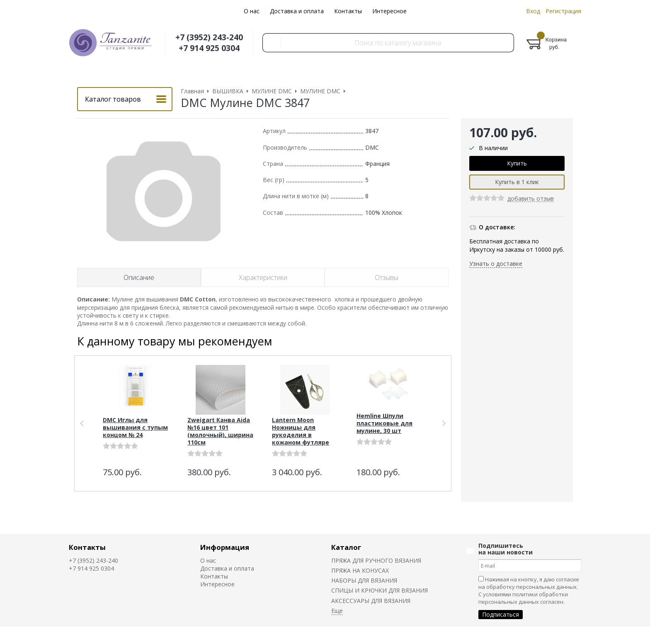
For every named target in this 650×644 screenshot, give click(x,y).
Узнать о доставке (496, 264)
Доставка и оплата (297, 11)
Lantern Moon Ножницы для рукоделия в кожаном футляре (301, 431)
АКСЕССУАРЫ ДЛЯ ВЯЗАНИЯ (371, 601)
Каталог (346, 547)
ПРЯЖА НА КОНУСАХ (360, 570)
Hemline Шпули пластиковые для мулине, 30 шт (384, 423)
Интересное (389, 11)
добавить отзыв (531, 199)
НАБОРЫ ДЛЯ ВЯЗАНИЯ (364, 580)
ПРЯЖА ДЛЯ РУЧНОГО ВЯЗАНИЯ (376, 560)
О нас (252, 11)
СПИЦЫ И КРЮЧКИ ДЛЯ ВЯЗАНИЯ (380, 590)
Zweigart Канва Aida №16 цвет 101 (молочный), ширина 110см (220, 431)
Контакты (348, 11)
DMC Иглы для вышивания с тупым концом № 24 (135, 427)
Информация (225, 547)
